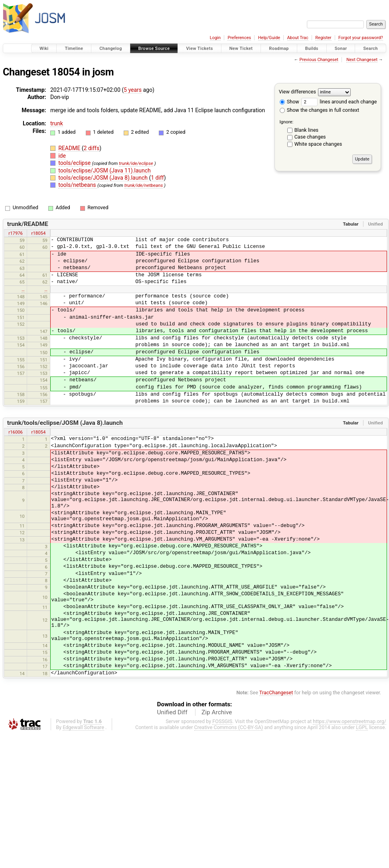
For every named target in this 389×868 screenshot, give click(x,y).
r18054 (39, 233)
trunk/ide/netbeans (144, 185)
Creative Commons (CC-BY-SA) (229, 727)
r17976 (16, 233)
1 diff (157, 178)
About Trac (298, 38)
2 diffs (92, 148)
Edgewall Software (83, 727)
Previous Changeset (319, 60)
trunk (57, 123)
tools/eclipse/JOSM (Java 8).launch (104, 178)
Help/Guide (269, 38)
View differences (297, 92)
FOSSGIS (222, 721)
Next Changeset (362, 60)
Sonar (341, 49)
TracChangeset (276, 693)
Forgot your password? (361, 38)
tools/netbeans (78, 185)
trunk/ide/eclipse (136, 163)
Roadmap (279, 49)
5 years (133, 90)
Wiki (44, 49)
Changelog (111, 49)
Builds (312, 49)
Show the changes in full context (319, 110)
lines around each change (339, 102)
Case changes (310, 137)
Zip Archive (217, 712)
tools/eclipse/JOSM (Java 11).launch (105, 170)
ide (62, 156)
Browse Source (154, 49)
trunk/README (28, 224)
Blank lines (306, 130)
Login (215, 38)
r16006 (16, 432)
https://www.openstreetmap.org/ (350, 721)
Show (289, 102)
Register (323, 38)
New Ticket (241, 49)
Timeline (74, 49)
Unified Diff (172, 712)
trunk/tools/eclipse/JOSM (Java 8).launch (65, 423)
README (70, 148)
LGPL (362, 727)
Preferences (239, 38)
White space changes (318, 144)
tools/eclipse (75, 163)
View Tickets (199, 49)
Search (370, 49)
